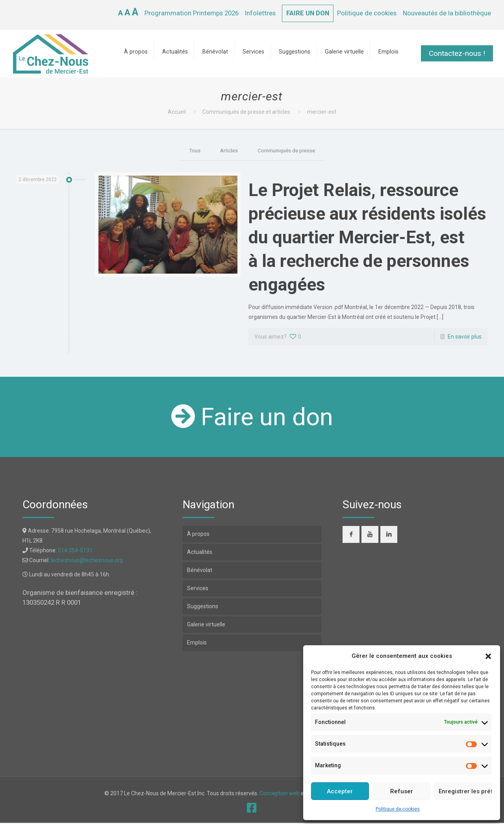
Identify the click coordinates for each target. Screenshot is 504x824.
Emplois (197, 644)
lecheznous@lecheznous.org (87, 561)
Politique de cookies (398, 809)
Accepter (340, 791)
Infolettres (260, 13)
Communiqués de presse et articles (246, 112)
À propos (198, 535)
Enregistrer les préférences (465, 791)
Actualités (200, 553)
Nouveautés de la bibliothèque (447, 13)
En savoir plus (465, 338)
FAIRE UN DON (308, 13)
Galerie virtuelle (206, 626)
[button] (488, 656)
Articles (227, 151)
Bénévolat (200, 571)
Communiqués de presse (287, 151)
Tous (192, 151)
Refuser (402, 791)
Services (198, 589)
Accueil (177, 112)
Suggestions (203, 607)
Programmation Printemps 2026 (192, 13)
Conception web (280, 794)
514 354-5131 (75, 552)
